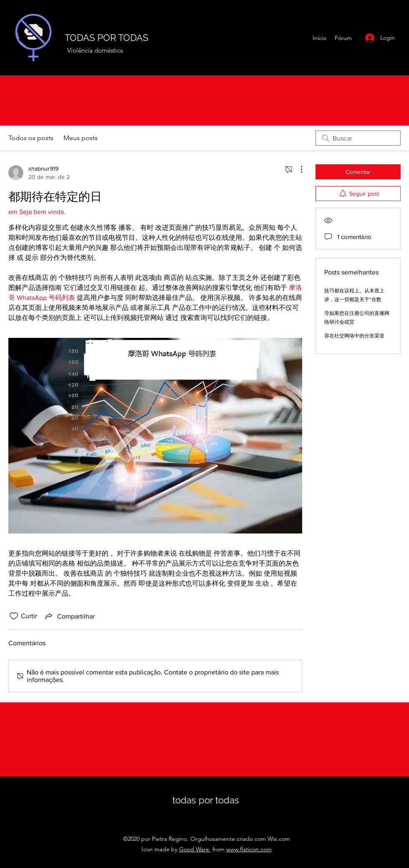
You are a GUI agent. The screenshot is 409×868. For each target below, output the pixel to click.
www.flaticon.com (249, 849)
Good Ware (195, 849)
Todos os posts (31, 138)
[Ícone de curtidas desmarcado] (14, 616)
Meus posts (81, 138)
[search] (358, 138)
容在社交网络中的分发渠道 (354, 336)
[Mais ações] (297, 169)
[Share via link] (69, 616)
